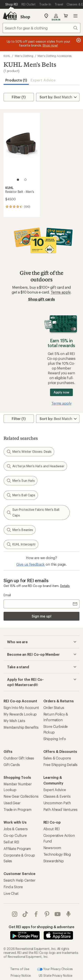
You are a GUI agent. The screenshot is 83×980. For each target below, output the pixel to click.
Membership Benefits (21, 727)
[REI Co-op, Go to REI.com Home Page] (10, 16)
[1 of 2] (18, 180)
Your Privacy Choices (55, 969)
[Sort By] (58, 97)
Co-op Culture (15, 835)
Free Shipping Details (61, 765)
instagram (15, 914)
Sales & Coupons (57, 758)
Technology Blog (57, 854)
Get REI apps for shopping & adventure (41, 927)
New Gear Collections (21, 796)
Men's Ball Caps (21, 495)
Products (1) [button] (16, 80)
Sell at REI (11, 842)
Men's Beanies (20, 530)
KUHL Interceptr (21, 544)
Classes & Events (57, 796)
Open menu (75, 16)
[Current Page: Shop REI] (12, 4)
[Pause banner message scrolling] (78, 40)
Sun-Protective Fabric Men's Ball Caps (33, 512)
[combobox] (41, 28)
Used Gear (12, 803)
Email (7, 595)
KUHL (7, 56)
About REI (52, 829)
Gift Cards (12, 765)
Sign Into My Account (21, 707)
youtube (58, 914)
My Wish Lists (14, 721)
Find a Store (13, 887)
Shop (25, 17)
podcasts (68, 914)
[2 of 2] (25, 180)
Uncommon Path (57, 803)
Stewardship (54, 861)
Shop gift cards (41, 299)
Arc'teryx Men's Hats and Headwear (35, 466)
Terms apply (61, 292)
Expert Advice (43, 80)
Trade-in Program (17, 809)
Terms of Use (20, 969)
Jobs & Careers (16, 829)
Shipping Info (55, 739)
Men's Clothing (24, 56)
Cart (66, 16)
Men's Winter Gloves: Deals (29, 452)
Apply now (61, 392)
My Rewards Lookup (20, 714)
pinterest (47, 914)
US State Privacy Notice (56, 975)
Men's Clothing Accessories (55, 56)
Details (65, 586)
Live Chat (11, 893)
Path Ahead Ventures (60, 809)
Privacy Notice (21, 975)
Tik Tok (25, 914)
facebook (36, 914)
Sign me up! (41, 616)
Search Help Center (19, 880)
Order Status (54, 707)
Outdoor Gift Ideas (19, 758)
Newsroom (52, 848)
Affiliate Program (17, 849)
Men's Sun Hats (20, 481)
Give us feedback (31, 564)
